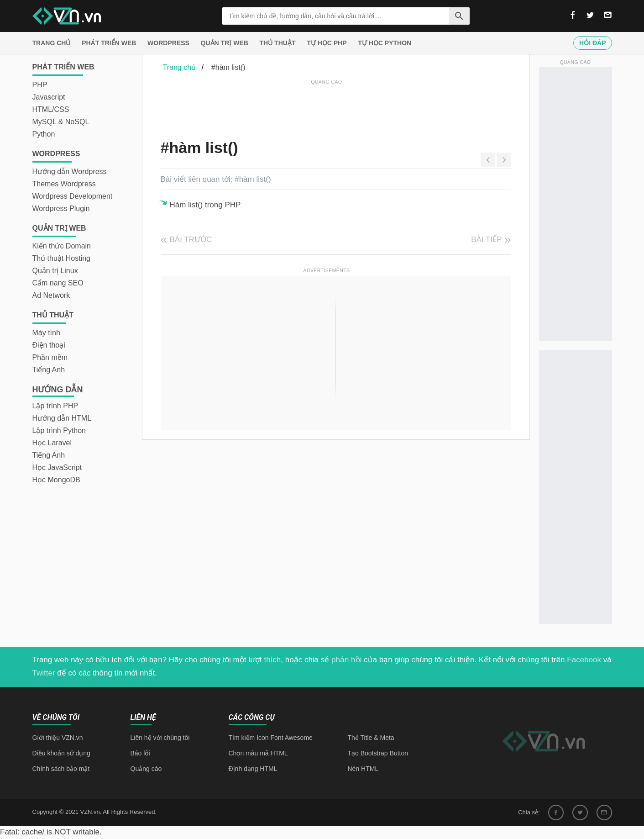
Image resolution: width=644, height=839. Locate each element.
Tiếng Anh (49, 370)
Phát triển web (109, 43)
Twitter (44, 673)
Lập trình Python (59, 430)
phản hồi (346, 660)
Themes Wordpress (64, 184)
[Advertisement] (327, 107)
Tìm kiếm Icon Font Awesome (271, 738)
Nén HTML (363, 769)
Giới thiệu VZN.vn (58, 738)
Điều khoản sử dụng (61, 753)
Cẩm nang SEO (58, 283)
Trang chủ (52, 43)
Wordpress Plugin (61, 208)
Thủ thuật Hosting (62, 258)
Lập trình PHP (55, 406)
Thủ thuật (278, 43)
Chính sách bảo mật (61, 769)
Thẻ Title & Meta (371, 738)
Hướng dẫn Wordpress (70, 171)
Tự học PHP (327, 43)
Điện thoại (49, 345)
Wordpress (168, 43)
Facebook (584, 660)
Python (44, 134)
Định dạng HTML (253, 769)
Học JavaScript (57, 467)
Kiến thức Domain (62, 246)
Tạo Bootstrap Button (378, 753)
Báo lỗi (140, 753)
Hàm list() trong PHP (205, 205)
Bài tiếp (486, 240)
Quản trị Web (225, 43)
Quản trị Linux (55, 271)
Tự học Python (385, 43)
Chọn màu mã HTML (258, 753)
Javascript (49, 97)
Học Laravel (52, 443)
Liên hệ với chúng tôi (160, 738)
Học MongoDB (56, 480)
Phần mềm (50, 357)
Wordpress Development (73, 196)
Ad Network (51, 295)
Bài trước (191, 240)
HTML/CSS (51, 109)
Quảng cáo (146, 769)
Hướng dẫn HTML (62, 418)
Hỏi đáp (592, 43)
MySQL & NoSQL (61, 122)
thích (272, 660)
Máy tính (46, 333)
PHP (40, 85)
